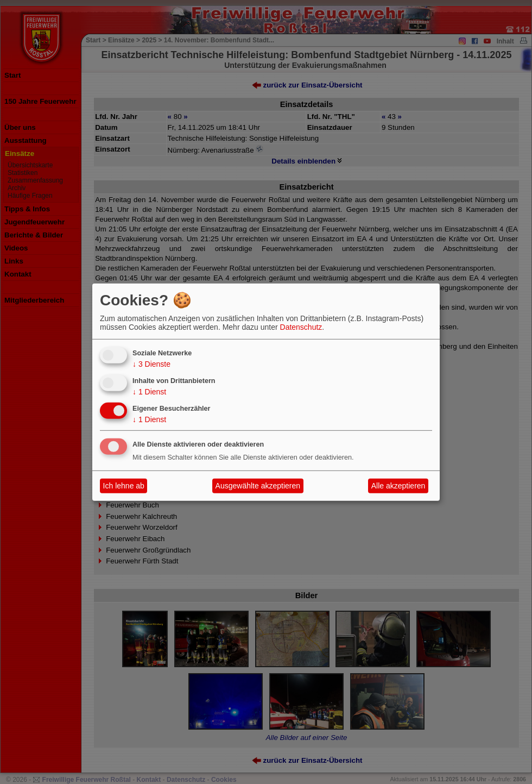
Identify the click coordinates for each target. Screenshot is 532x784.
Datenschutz (301, 327)
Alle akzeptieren (398, 486)
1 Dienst (149, 392)
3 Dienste (151, 364)
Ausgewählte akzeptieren (258, 486)
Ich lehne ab (124, 486)
